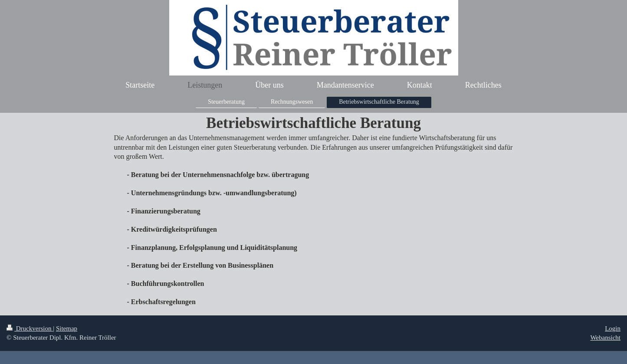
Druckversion (30, 328)
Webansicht (605, 338)
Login (613, 328)
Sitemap (67, 328)
